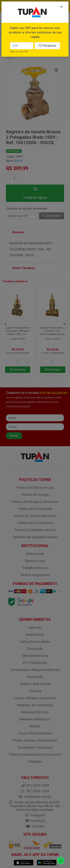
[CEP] (22, 46)
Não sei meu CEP (19, 52)
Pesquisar (47, 46)
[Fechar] (62, 7)
